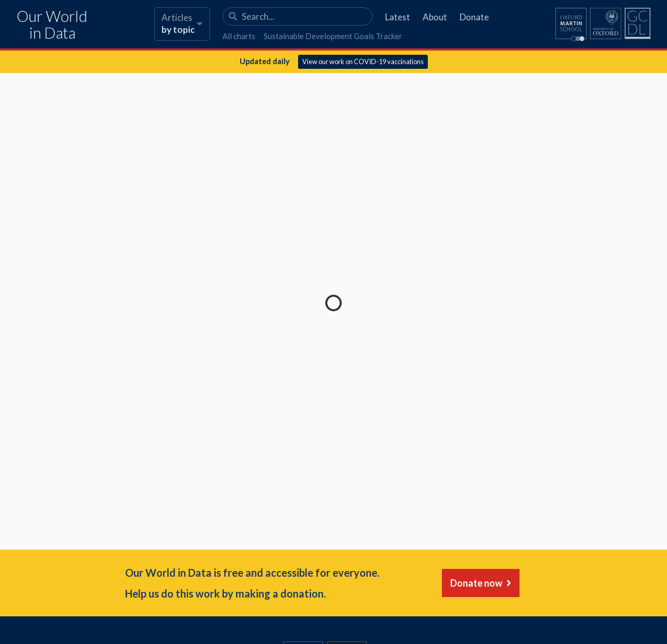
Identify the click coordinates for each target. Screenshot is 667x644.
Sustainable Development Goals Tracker (333, 36)
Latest (398, 17)
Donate (474, 17)
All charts (239, 36)
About (435, 17)
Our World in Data (52, 25)
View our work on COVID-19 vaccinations (363, 62)
